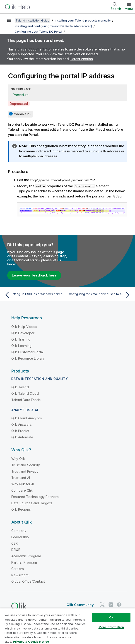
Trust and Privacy (25, 471)
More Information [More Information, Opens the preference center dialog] (111, 627)
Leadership (20, 537)
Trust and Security (26, 465)
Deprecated (19, 104)
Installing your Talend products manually (83, 20)
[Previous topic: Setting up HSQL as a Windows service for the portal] (35, 295)
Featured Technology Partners (35, 497)
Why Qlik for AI (23, 484)
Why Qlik (18, 459)
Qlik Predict (20, 431)
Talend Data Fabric (26, 400)
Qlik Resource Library (28, 358)
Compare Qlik (22, 490)
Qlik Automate (22, 437)
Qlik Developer (23, 333)
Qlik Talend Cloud (25, 393)
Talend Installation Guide (33, 20)
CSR (14, 543)
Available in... (23, 114)
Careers (18, 569)
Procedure (21, 95)
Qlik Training (21, 339)
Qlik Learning (21, 346)
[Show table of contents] (9, 20)
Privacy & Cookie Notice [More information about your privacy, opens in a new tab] (31, 642)
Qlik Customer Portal (27, 352)
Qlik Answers (22, 424)
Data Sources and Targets (32, 503)
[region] (67, 626)
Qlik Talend (20, 387)
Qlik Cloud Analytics (27, 418)
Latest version (82, 59)
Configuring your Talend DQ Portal (38, 31)
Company (19, 531)
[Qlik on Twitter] (102, 604)
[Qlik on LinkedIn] (111, 604)
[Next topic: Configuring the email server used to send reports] (100, 295)
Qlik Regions (21, 509)
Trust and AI (21, 478)
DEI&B (16, 550)
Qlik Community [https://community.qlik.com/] (80, 605)
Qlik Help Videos (24, 327)
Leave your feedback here (34, 275)
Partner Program (24, 562)
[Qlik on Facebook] (119, 604)
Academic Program (26, 556)
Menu (129, 9)
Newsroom (20, 575)
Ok (111, 617)
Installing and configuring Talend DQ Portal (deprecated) (53, 26)
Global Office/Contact (28, 581)
